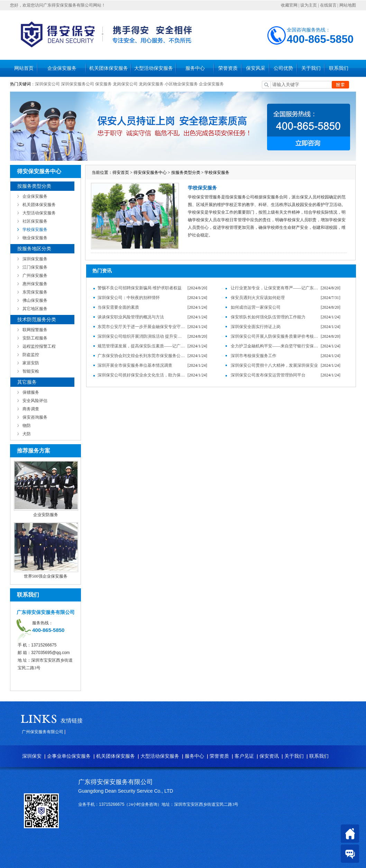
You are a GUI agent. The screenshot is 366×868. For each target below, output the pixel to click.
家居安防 (31, 363)
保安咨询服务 (35, 417)
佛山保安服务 (35, 300)
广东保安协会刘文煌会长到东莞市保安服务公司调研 (141, 356)
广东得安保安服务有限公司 (116, 782)
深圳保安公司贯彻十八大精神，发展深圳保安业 (274, 365)
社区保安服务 (35, 221)
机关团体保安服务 (109, 68)
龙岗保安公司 (125, 84)
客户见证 (244, 756)
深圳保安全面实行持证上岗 (256, 327)
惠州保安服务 (35, 284)
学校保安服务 (35, 230)
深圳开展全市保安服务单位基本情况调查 (135, 365)
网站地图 (348, 5)
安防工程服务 (35, 338)
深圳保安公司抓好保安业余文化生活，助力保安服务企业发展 (141, 375)
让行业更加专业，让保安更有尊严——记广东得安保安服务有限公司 (275, 288)
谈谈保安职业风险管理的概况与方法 (131, 317)
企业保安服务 (62, 68)
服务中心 (195, 68)
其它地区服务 (35, 309)
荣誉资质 (228, 68)
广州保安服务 (35, 276)
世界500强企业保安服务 (46, 576)
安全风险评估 (35, 401)
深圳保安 (32, 756)
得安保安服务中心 (150, 172)
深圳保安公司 (47, 84)
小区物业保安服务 (181, 84)
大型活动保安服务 (154, 68)
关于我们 (311, 68)
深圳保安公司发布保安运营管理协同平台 (268, 375)
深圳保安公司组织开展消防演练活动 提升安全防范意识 (141, 336)
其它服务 (27, 382)
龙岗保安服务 (151, 84)
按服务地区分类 (34, 249)
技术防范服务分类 (37, 320)
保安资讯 (269, 756)
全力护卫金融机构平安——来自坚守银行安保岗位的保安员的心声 (275, 346)
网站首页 (24, 68)
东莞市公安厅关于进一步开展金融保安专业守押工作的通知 (141, 327)
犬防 (27, 434)
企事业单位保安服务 (69, 756)
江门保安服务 (35, 267)
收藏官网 (289, 5)
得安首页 (121, 172)
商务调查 (31, 409)
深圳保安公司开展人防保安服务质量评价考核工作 (275, 336)
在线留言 (328, 5)
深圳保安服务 (35, 259)
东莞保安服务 (35, 292)
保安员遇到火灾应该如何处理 (258, 298)
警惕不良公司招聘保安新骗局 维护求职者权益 (140, 288)
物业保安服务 (35, 238)
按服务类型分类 (34, 186)
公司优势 (283, 68)
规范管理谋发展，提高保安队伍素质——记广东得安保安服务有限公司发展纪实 (141, 346)
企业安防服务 (46, 515)
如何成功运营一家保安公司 (256, 307)
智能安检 (31, 371)
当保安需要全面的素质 (118, 307)
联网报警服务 (35, 330)
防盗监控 (31, 355)
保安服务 (103, 84)
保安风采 (256, 68)
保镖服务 (31, 392)
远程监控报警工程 (39, 346)
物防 (27, 426)
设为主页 (309, 5)
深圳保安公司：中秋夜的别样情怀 (129, 298)
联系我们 (339, 68)
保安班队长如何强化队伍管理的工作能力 (268, 317)
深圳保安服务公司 (77, 84)
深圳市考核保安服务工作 (254, 356)
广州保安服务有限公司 (43, 732)
